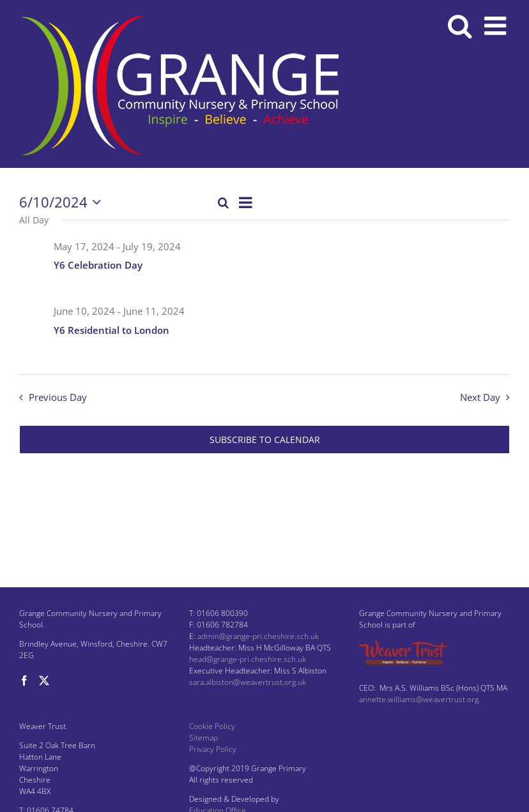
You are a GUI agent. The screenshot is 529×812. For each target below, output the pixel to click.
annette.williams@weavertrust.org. (420, 699)
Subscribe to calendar (265, 440)
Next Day (480, 397)
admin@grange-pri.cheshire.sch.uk (258, 636)
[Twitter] (44, 680)
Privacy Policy (213, 749)
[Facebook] (24, 680)
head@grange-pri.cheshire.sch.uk (248, 659)
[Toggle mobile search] (460, 26)
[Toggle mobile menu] (497, 26)
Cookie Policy (212, 726)
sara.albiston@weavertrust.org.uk (248, 682)
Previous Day (58, 397)
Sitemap (203, 738)
